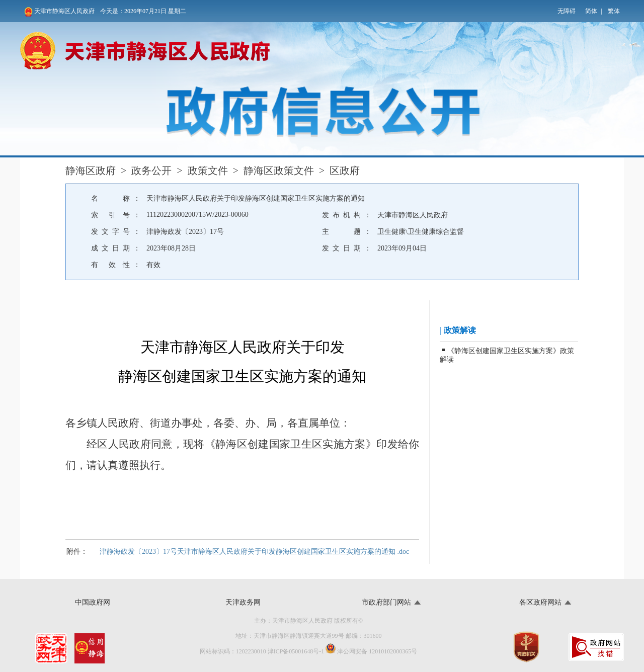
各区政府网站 (540, 602)
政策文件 (208, 171)
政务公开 (151, 171)
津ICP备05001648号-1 (296, 651)
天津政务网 (243, 602)
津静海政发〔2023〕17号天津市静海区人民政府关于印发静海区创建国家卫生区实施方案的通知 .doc (254, 552)
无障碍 (567, 11)
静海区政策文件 (279, 171)
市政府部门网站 (386, 602)
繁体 (614, 11)
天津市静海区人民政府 (59, 12)
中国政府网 (93, 602)
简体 (591, 11)
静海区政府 (91, 171)
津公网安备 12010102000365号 (371, 649)
